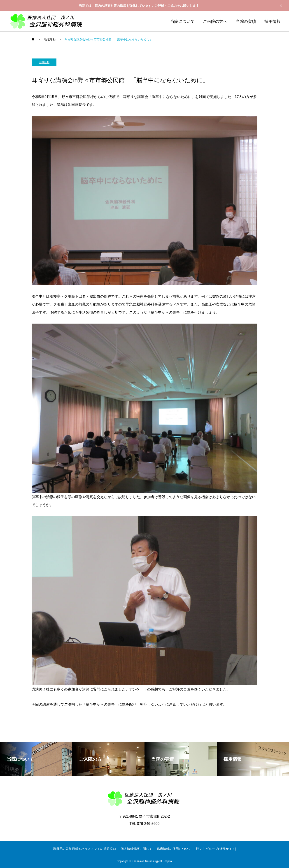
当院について (182, 21)
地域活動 (44, 62)
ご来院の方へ (215, 21)
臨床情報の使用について (174, 849)
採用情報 (273, 21)
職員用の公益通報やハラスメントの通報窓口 (84, 849)
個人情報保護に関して (136, 849)
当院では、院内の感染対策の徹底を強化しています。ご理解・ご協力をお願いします (139, 6)
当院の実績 (246, 21)
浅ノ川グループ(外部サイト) (216, 849)
